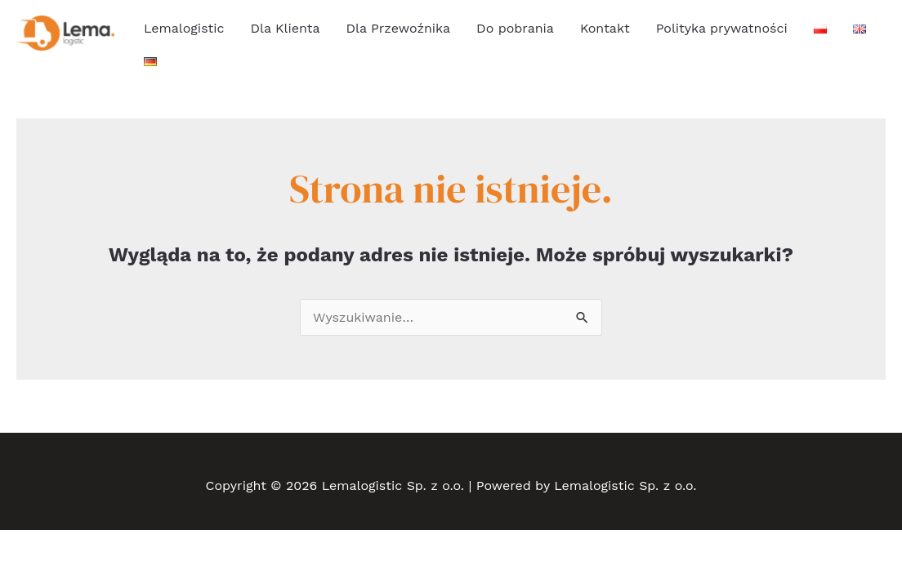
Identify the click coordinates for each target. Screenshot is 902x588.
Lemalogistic (184, 28)
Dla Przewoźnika (399, 28)
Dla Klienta (285, 28)
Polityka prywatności (722, 28)
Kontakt (605, 28)
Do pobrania (515, 28)
